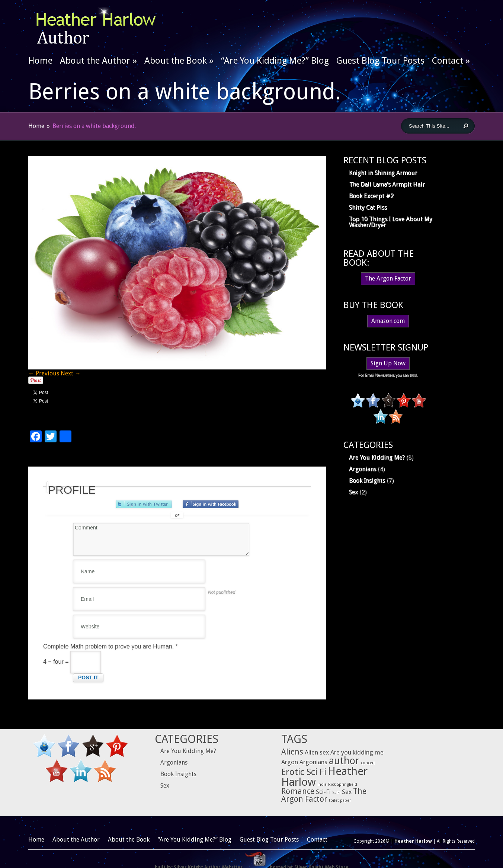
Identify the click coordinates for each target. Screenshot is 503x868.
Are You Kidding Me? (377, 457)
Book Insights (367, 481)
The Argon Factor (388, 278)
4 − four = (72, 662)
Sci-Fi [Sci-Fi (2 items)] (323, 792)
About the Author (98, 61)
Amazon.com (388, 321)
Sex (353, 492)
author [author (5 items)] (344, 761)
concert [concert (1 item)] (368, 763)
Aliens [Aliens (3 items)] (292, 752)
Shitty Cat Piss (368, 207)
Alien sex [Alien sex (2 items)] (317, 752)
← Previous (44, 373)
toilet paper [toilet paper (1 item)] (340, 800)
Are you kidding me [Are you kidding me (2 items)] (357, 752)
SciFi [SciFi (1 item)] (336, 793)
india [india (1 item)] (322, 784)
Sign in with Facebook (211, 504)
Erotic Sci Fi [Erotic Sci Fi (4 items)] (304, 772)
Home (40, 61)
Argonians (363, 469)
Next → (71, 373)
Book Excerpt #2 (371, 196)
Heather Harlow (413, 841)
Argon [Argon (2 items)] (290, 762)
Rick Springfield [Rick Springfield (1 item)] (343, 784)
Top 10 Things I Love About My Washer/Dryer (391, 222)
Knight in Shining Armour (383, 173)
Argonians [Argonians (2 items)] (313, 762)
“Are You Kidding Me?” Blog (275, 61)
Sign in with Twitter (144, 504)
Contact (451, 61)
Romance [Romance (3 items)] (298, 791)
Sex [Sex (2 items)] (347, 792)
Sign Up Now (388, 363)
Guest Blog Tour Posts (380, 61)
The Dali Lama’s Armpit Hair (387, 184)
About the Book (179, 61)
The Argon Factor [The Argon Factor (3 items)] (324, 795)
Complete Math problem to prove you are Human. (110, 646)
